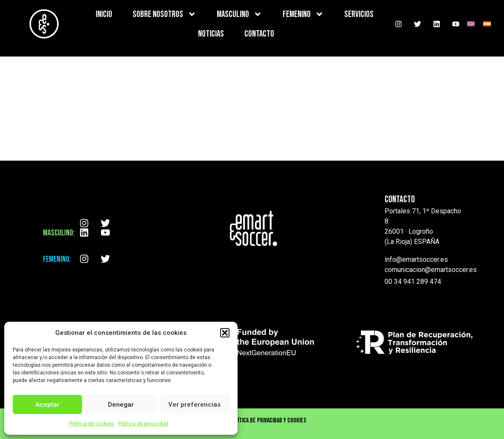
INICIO (104, 14)
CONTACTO (259, 34)
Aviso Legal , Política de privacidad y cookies (252, 421)
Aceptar (47, 405)
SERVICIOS (359, 14)
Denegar (121, 405)
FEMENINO (303, 14)
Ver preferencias (194, 405)
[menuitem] (471, 24)
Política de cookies (92, 424)
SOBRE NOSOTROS (164, 14)
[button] (225, 333)
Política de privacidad (143, 424)
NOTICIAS (211, 34)
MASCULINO (239, 14)
